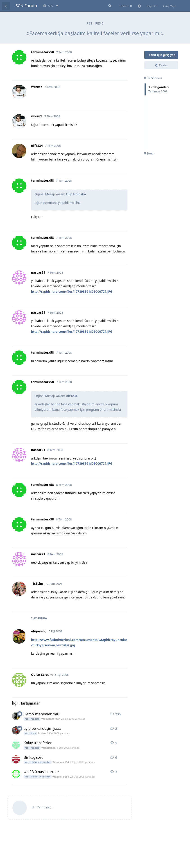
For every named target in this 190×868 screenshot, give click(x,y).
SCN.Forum (26, 6)
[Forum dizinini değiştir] (125, 6)
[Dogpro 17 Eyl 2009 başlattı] (16, 716)
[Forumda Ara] (109, 6)
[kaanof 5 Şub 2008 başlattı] (16, 745)
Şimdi (149, 153)
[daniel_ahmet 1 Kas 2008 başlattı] (16, 730)
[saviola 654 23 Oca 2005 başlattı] (16, 774)
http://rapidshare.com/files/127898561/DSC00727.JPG (72, 291)
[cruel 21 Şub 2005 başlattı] (16, 759)
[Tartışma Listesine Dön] (6, 6)
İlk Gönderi (153, 78)
